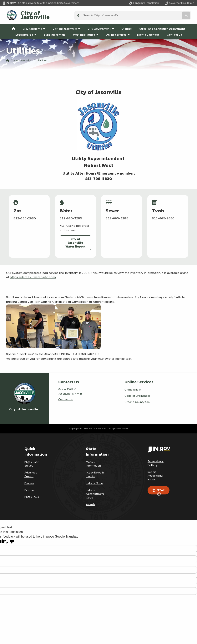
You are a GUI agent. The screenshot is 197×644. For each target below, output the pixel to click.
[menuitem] (13, 26)
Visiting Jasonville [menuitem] (67, 26)
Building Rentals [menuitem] (54, 32)
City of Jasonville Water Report (75, 240)
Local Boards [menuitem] (27, 32)
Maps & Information (93, 460)
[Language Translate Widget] (144, 3)
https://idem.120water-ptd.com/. (33, 273)
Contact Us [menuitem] (174, 32)
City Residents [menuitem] (35, 26)
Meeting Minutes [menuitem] (87, 32)
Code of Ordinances (137, 392)
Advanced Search (31, 471)
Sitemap (30, 486)
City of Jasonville (42, 14)
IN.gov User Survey (31, 460)
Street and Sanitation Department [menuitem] (162, 26)
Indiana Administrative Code (95, 490)
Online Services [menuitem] (119, 32)
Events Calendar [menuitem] (148, 32)
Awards (91, 501)
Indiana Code (94, 479)
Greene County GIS (137, 398)
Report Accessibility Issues (156, 472)
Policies (29, 479)
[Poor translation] (9, 538)
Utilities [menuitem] (126, 26)
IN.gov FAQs (32, 493)
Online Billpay (133, 386)
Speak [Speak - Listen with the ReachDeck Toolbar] (158, 488)
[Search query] (156, 14)
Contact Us (66, 396)
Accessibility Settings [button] (156, 459)
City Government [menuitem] (102, 26)
